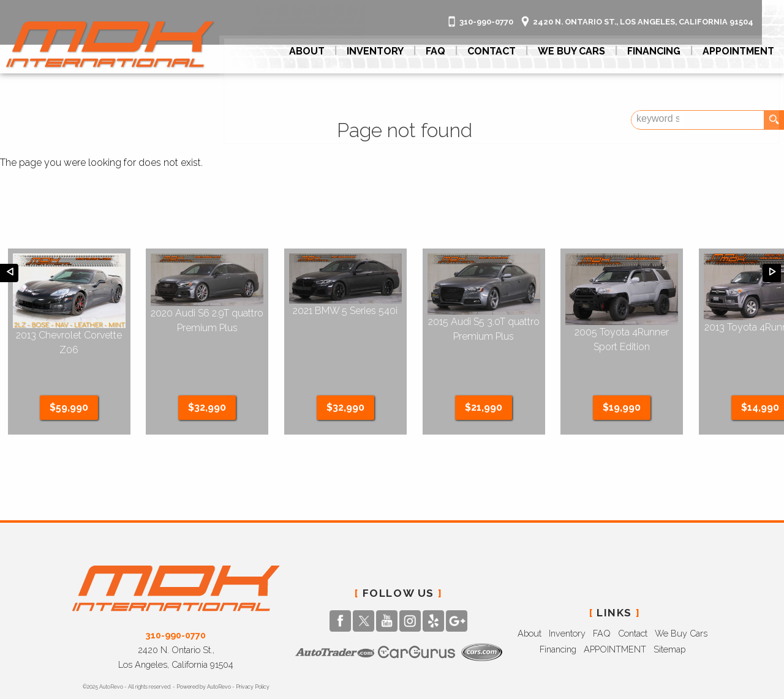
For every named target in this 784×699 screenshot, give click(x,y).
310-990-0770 (176, 598)
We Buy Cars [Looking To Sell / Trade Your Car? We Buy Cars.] (576, 49)
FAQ (440, 49)
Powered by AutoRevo (204, 649)
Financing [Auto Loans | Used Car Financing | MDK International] (659, 49)
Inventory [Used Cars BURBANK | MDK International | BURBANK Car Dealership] (380, 49)
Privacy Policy (253, 649)
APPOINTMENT (615, 612)
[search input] (739, 120)
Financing (558, 612)
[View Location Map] (654, 10)
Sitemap (669, 612)
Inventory (567, 596)
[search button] (774, 120)
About (530, 596)
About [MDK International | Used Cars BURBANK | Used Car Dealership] (312, 49)
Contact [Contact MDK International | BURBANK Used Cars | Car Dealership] (496, 49)
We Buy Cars (681, 596)
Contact (633, 596)
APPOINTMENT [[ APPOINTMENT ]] (743, 49)
